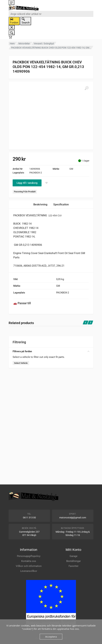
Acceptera (51, 637)
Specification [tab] (61, 204)
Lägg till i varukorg (27, 183)
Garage (74, 556)
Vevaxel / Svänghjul (44, 44)
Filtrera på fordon (51, 351)
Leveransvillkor (29, 571)
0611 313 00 (29, 518)
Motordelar (24, 44)
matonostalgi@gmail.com (73, 518)
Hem (12, 44)
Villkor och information (29, 566)
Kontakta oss (29, 561)
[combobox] (51, 14)
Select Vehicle (21, 363)
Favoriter (74, 566)
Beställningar (74, 561)
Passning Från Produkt (25, 192)
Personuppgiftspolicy (29, 556)
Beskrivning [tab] (40, 204)
